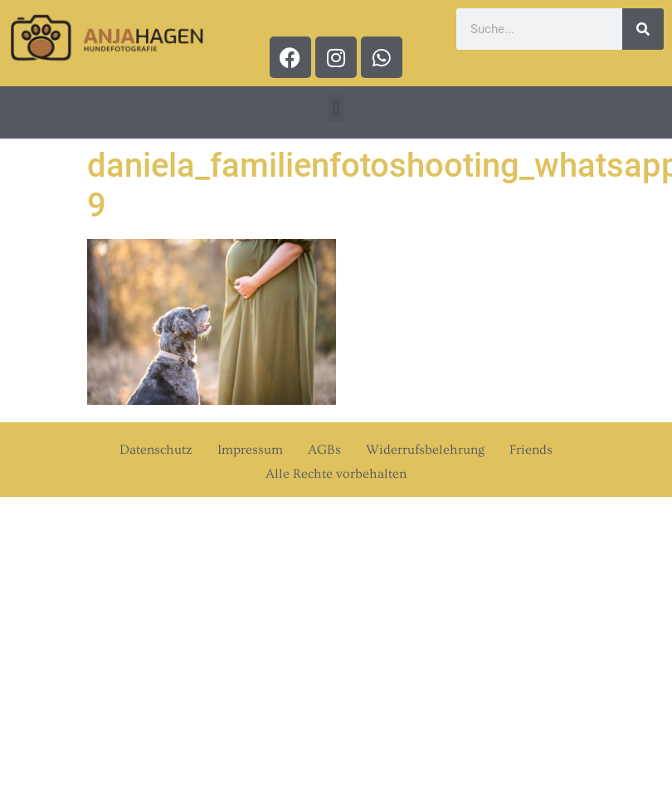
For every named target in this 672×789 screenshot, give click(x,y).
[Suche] (643, 29)
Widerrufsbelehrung (425, 450)
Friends (531, 450)
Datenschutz (156, 450)
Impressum (250, 450)
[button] (336, 108)
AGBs (324, 450)
